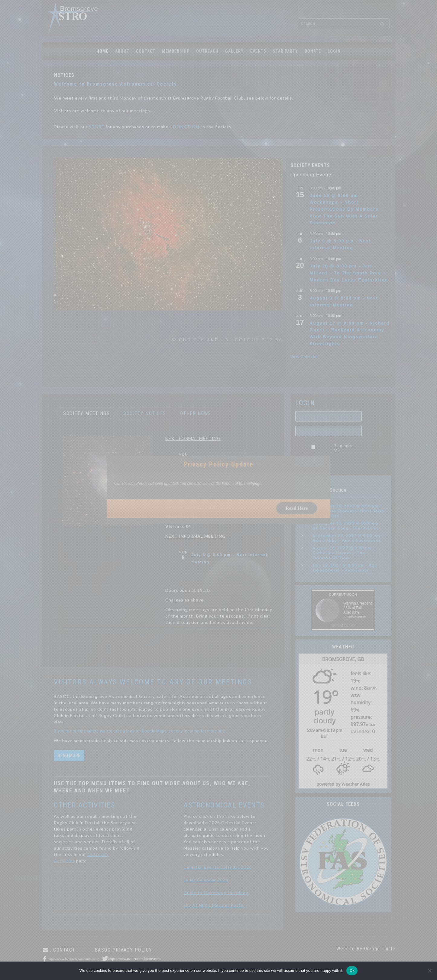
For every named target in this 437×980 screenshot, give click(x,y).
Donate (313, 51)
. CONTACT (63, 950)
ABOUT (122, 51)
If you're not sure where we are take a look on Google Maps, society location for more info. (140, 731)
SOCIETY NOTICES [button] (145, 413)
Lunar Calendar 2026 (206, 880)
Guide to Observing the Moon (216, 892)
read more (69, 755)
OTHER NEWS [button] (196, 413)
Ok (352, 970)
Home (102, 51)
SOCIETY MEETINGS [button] (86, 413)
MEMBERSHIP (176, 51)
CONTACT (146, 51)
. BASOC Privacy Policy (122, 950)
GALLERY (234, 51)
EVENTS (258, 51)
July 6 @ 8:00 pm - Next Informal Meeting (340, 244)
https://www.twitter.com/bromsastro (134, 959)
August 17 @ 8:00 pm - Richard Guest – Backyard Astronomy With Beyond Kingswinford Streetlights (350, 333)
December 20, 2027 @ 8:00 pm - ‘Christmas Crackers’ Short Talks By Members (348, 511)
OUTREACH (207, 51)
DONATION (186, 127)
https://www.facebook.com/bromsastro (73, 959)
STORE (97, 127)
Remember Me (345, 448)
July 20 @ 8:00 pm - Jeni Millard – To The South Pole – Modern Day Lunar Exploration (349, 273)
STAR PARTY (285, 51)
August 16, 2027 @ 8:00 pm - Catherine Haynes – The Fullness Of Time (343, 553)
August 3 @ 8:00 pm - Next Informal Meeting (344, 302)
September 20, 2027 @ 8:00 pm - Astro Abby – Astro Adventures (348, 538)
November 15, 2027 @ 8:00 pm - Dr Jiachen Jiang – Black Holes (347, 526)
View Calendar (304, 357)
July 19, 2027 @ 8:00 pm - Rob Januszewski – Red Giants (345, 568)
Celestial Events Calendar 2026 (218, 867)
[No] (429, 971)
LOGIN (334, 51)
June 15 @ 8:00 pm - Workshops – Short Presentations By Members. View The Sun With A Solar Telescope (345, 209)
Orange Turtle (380, 949)
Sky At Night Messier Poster (214, 905)
